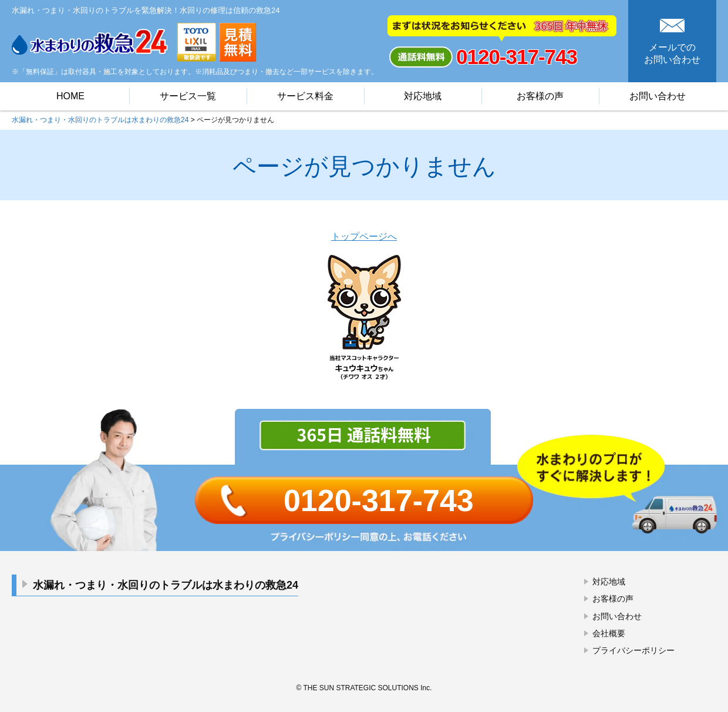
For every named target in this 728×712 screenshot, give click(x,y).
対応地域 (423, 96)
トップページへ (364, 236)
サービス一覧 (188, 96)
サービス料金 (305, 96)
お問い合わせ (658, 96)
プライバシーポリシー (633, 650)
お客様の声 (540, 96)
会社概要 (609, 633)
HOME (70, 96)
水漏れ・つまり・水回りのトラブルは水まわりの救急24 (166, 585)
